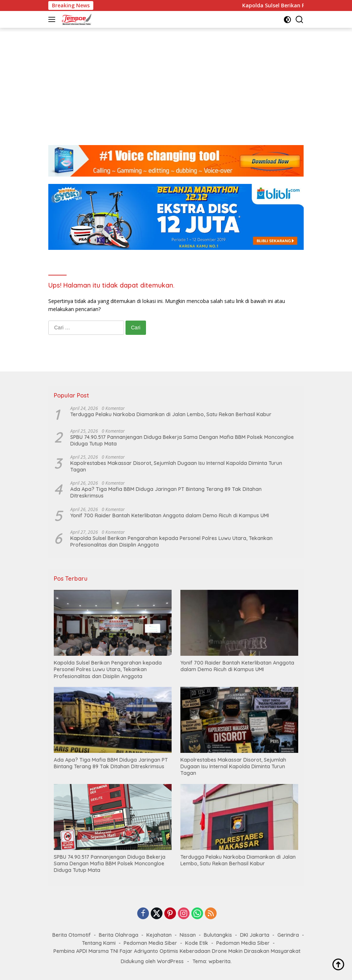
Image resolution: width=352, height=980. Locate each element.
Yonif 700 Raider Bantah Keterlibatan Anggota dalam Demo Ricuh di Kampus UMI (170, 515)
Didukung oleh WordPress (152, 961)
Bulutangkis (218, 935)
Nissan (188, 935)
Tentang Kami (99, 943)
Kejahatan (159, 935)
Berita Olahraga (119, 935)
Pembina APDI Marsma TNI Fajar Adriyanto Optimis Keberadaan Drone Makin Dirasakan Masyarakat (177, 951)
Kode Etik (197, 943)
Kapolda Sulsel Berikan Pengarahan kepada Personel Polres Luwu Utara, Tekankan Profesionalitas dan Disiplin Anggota (171, 541)
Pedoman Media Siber (150, 943)
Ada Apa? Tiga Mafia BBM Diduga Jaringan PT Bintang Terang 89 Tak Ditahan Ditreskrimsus (166, 492)
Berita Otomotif (72, 935)
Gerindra (288, 935)
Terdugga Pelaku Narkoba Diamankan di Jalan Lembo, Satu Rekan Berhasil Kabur (171, 414)
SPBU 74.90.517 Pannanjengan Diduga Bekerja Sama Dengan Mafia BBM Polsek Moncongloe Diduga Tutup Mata (182, 440)
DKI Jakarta (255, 935)
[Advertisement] (176, 83)
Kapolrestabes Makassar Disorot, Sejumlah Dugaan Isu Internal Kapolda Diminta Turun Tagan (176, 466)
